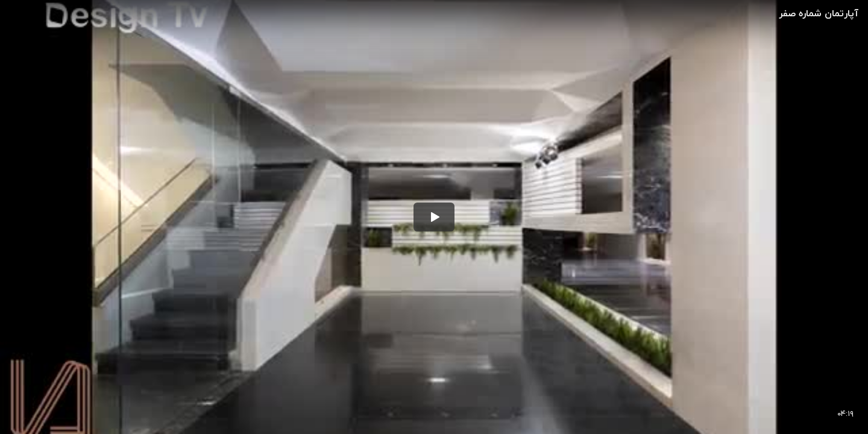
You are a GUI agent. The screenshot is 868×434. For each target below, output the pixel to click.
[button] (434, 217)
